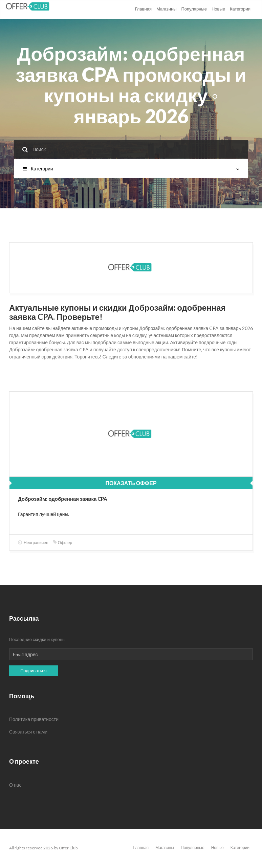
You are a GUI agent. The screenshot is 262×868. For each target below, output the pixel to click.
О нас (15, 785)
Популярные (194, 9)
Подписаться (34, 670)
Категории (240, 9)
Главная (143, 9)
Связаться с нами (28, 732)
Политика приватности (34, 719)
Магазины (167, 9)
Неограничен (33, 543)
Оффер (62, 543)
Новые (218, 9)
